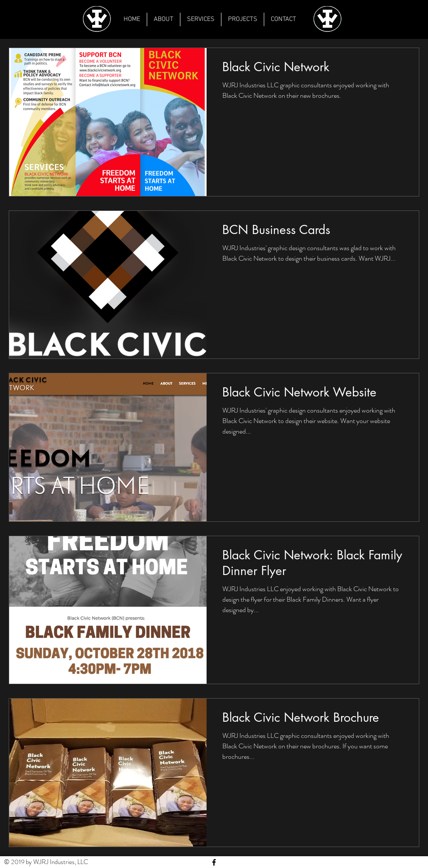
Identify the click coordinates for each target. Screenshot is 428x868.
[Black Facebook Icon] (214, 862)
